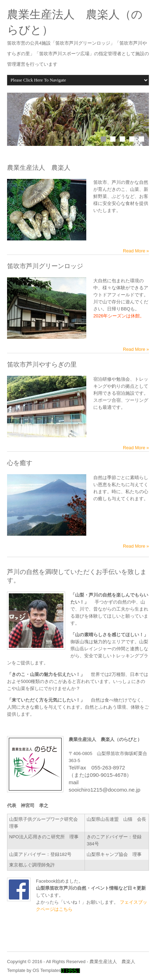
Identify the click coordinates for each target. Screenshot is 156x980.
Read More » (136, 251)
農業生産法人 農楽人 (112, 962)
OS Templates (47, 970)
